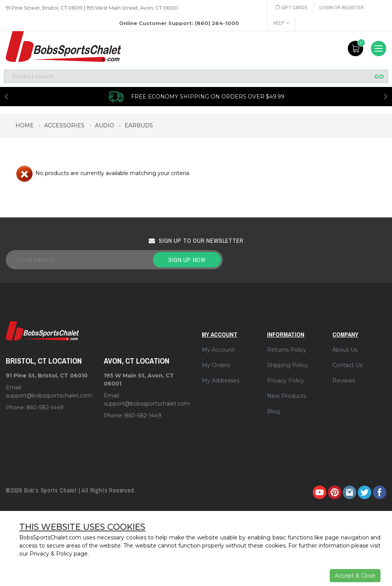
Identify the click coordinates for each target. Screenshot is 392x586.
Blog (273, 411)
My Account (218, 350)
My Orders (216, 365)
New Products (287, 396)
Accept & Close (355, 576)
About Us (345, 350)
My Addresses (221, 381)
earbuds (139, 125)
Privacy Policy (286, 381)
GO (379, 76)
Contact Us (347, 365)
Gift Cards (291, 8)
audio (105, 125)
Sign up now (187, 260)
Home (25, 125)
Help (281, 23)
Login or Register (342, 8)
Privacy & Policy (51, 554)
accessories (64, 125)
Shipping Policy (288, 365)
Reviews (344, 381)
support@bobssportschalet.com (49, 396)
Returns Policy (287, 350)
